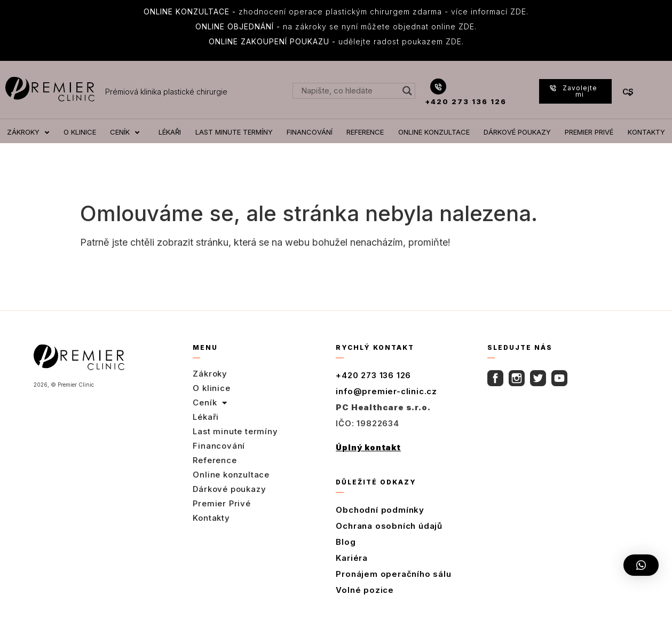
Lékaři (206, 417)
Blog (346, 542)
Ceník (210, 403)
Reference (215, 460)
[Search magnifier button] (407, 91)
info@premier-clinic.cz (386, 391)
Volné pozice (365, 590)
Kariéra (352, 558)
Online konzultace (231, 475)
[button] (641, 565)
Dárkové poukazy (229, 489)
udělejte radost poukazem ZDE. (336, 41)
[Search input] (349, 91)
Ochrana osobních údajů (389, 526)
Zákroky (210, 374)
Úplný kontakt (368, 447)
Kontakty (211, 518)
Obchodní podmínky (380, 510)
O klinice (211, 388)
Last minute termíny (235, 431)
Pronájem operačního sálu (393, 574)
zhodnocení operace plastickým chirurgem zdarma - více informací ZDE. (336, 11)
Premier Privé (222, 503)
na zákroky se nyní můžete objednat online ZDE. (336, 26)
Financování (219, 446)
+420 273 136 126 (466, 101)
